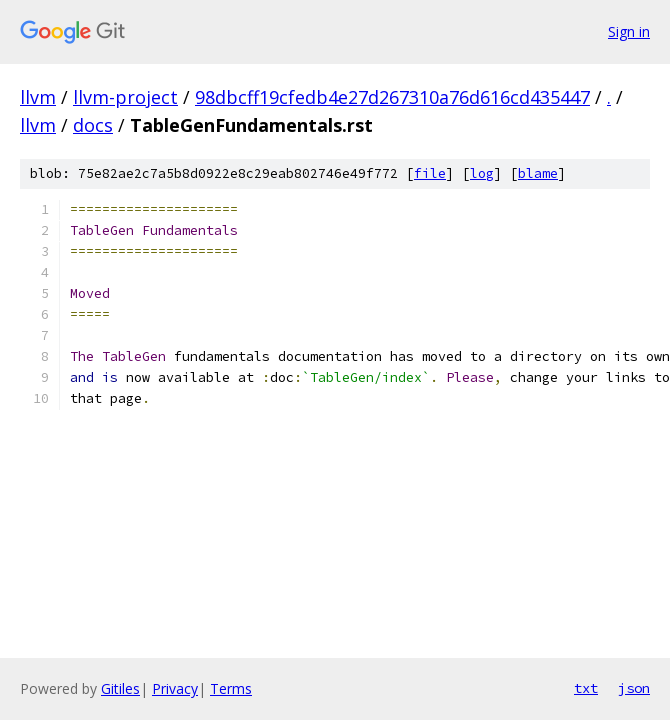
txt (586, 688)
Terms (231, 688)
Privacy (175, 688)
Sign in (629, 31)
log (482, 173)
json (634, 688)
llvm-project (125, 97)
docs (93, 125)
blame (538, 173)
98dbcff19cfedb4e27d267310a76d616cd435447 (392, 97)
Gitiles (120, 688)
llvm (38, 97)
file (430, 173)
